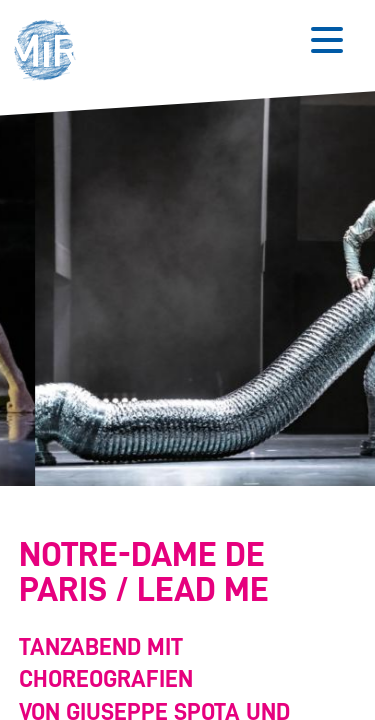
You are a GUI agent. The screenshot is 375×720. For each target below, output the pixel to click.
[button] (50, 52)
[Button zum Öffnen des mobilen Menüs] (327, 40)
